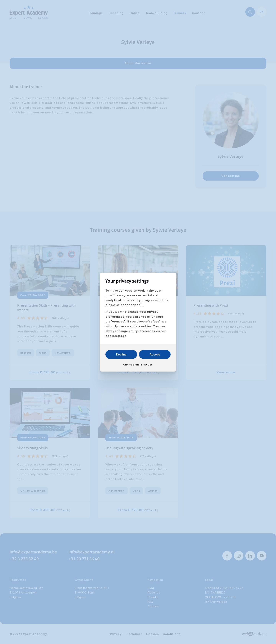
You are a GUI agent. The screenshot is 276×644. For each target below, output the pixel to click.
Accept (155, 354)
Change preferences (138, 365)
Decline (121, 354)
